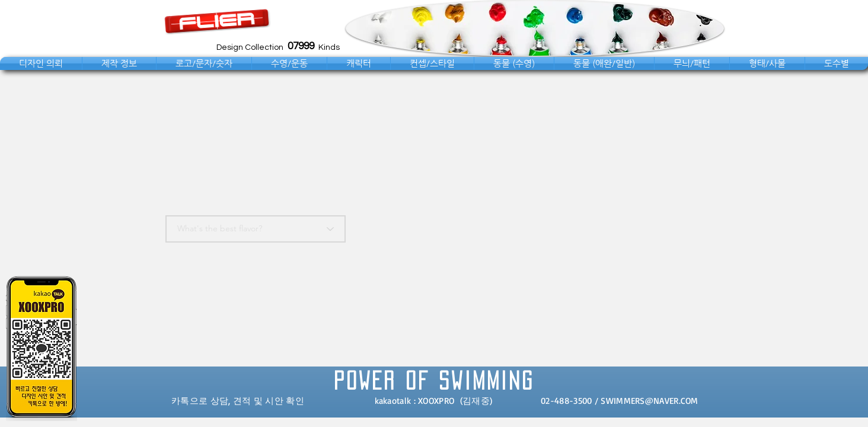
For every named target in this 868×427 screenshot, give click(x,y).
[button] (41, 63)
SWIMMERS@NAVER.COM (649, 401)
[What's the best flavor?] (256, 229)
